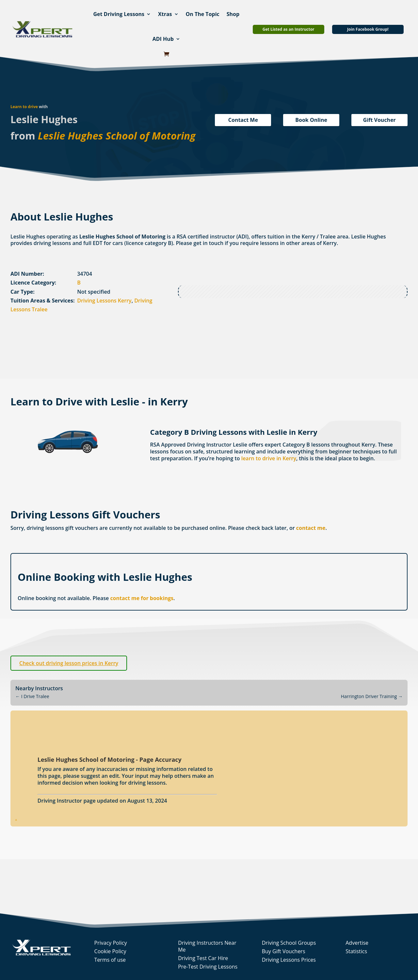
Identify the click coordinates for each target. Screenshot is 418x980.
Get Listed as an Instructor (289, 29)
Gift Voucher (379, 120)
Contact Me (243, 120)
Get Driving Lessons (119, 14)
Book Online (311, 120)
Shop (233, 14)
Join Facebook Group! (368, 29)
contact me (311, 528)
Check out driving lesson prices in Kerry (69, 663)
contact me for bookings (142, 598)
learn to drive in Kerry (269, 458)
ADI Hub (163, 39)
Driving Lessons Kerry (104, 301)
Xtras (165, 14)
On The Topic (203, 14)
